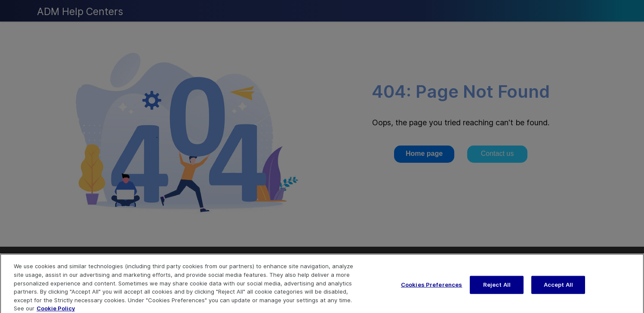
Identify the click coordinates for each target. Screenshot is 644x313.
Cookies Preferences (431, 288)
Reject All (497, 288)
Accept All (558, 288)
